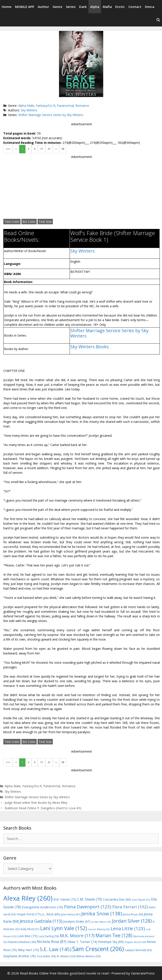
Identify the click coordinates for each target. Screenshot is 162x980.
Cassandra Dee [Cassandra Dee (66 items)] (117, 899)
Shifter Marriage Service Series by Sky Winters (51, 115)
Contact (135, 7)
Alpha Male (26, 106)
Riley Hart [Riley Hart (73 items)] (28, 950)
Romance (82, 106)
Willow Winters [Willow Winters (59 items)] (88, 956)
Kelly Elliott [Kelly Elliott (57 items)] (30, 929)
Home (7, 7)
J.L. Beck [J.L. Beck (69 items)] (51, 914)
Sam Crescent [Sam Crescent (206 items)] (98, 949)
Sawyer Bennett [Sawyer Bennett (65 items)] (138, 950)
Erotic (120, 7)
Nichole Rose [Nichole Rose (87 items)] (52, 942)
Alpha (95, 7)
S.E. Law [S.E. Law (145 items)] (56, 949)
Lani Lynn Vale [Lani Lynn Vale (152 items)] (64, 928)
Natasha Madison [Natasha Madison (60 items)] (22, 942)
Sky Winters (29, 110)
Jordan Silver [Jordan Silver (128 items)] (132, 921)
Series (71, 7)
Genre (57, 7)
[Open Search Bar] (158, 20)
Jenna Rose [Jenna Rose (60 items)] (133, 914)
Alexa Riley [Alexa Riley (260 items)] (28, 898)
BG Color (29, 222)
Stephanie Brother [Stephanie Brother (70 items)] (20, 956)
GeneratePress (143, 973)
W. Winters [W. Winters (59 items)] (66, 956)
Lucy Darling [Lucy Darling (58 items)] (49, 936)
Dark (83, 7)
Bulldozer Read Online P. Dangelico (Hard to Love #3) (43, 808)
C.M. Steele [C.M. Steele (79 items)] (90, 899)
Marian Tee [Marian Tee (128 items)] (114, 935)
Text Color (12, 222)
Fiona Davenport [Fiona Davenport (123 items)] (88, 907)
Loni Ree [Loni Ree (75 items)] (28, 936)
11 (42, 149)
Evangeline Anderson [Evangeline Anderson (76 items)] (42, 907)
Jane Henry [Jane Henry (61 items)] (71, 914)
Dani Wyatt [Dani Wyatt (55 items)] (141, 900)
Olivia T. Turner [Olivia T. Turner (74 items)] (82, 942)
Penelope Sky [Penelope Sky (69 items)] (111, 942)
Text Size (45, 222)
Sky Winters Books (90, 347)
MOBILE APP (25, 7)
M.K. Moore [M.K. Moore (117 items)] (77, 936)
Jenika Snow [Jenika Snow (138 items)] (102, 913)
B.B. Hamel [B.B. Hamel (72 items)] (65, 899)
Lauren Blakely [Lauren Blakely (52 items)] (99, 929)
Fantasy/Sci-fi (45, 106)
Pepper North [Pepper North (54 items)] (135, 942)
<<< (8, 149)
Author (43, 7)
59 (63, 149)
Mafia (107, 7)
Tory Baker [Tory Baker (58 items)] (46, 956)
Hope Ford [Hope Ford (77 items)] (29, 914)
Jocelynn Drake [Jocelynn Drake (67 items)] (77, 921)
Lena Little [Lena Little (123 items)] (128, 928)
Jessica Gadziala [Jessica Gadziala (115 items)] (41, 921)
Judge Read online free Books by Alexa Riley (36, 803)
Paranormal (65, 106)
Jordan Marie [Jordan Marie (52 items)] (101, 922)
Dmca (150, 7)
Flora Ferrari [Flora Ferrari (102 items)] (130, 907)
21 (49, 149)
